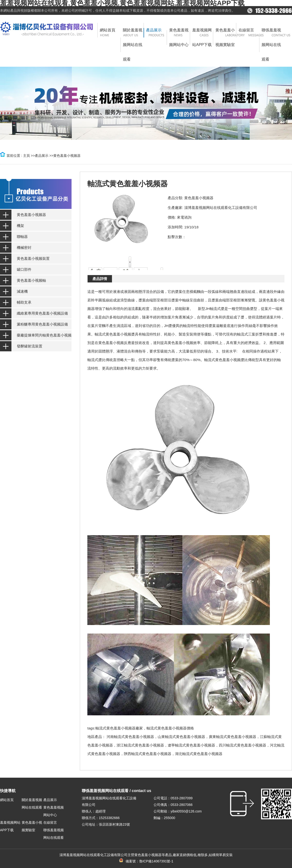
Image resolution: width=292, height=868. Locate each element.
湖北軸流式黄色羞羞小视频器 (199, 754)
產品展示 (42, 156)
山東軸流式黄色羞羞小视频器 (181, 737)
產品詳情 (100, 279)
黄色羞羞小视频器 (67, 156)
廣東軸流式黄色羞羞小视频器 (233, 737)
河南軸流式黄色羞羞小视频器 (130, 737)
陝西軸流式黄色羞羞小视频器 (148, 754)
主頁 (27, 156)
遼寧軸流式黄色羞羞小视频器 (191, 745)
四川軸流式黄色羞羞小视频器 (242, 745)
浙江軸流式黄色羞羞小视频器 (140, 745)
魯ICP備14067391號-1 (156, 861)
